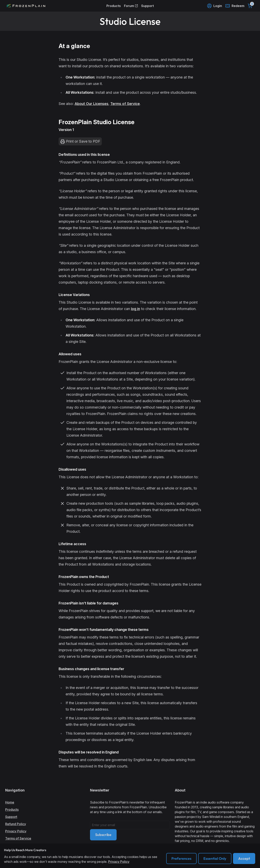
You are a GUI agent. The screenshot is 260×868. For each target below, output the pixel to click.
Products (114, 6)
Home (10, 802)
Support (147, 6)
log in (135, 309)
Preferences (181, 858)
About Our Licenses (91, 104)
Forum (131, 6)
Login (214, 6)
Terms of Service (125, 104)
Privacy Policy (16, 831)
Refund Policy (16, 824)
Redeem (235, 6)
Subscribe (103, 835)
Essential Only (215, 858)
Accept (244, 858)
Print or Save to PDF (80, 142)
